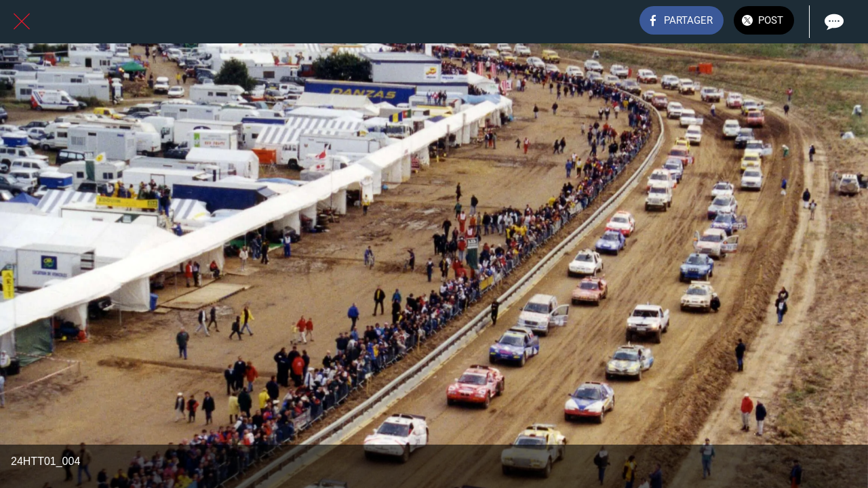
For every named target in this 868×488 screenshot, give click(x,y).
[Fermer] (22, 22)
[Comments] (833, 22)
